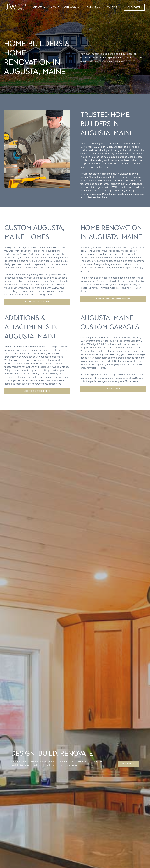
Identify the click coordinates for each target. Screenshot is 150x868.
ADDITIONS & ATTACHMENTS (37, 391)
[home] (15, 7)
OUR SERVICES (129, 763)
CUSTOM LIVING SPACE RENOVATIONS (113, 299)
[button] (39, 8)
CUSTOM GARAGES (113, 389)
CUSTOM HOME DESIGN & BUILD (37, 302)
